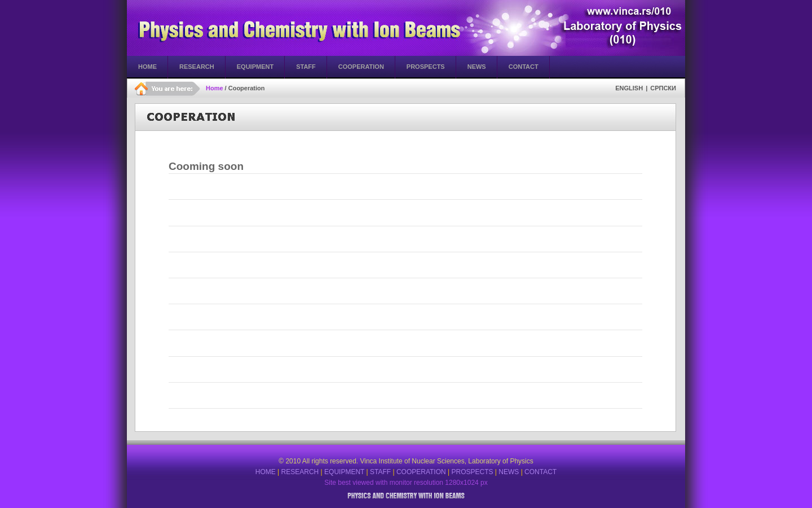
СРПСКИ (663, 88)
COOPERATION (421, 472)
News (477, 67)
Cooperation (361, 67)
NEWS (509, 472)
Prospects (426, 67)
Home (147, 67)
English (629, 88)
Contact (524, 67)
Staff (306, 67)
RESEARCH (300, 472)
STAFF (380, 472)
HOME (266, 472)
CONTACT (540, 472)
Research (197, 67)
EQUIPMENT (344, 472)
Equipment (255, 67)
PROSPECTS (472, 472)
